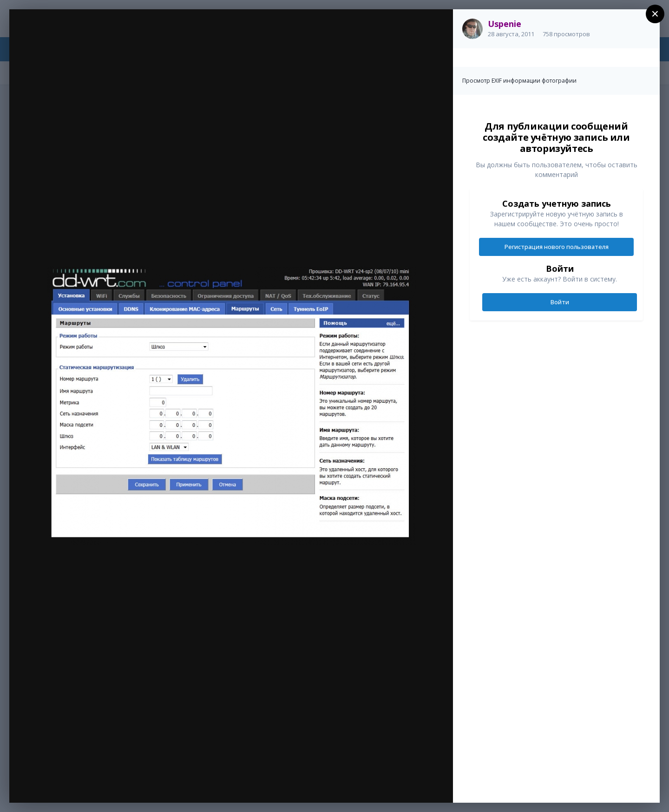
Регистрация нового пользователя (557, 247)
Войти (560, 302)
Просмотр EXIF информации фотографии (519, 81)
